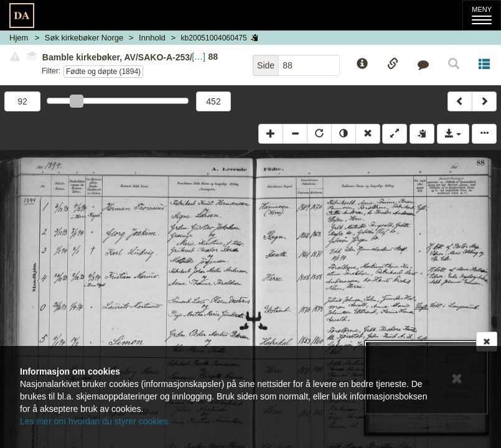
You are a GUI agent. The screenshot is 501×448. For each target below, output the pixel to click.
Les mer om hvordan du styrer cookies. (95, 421)
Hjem (19, 38)
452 (213, 101)
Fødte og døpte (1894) (103, 72)
